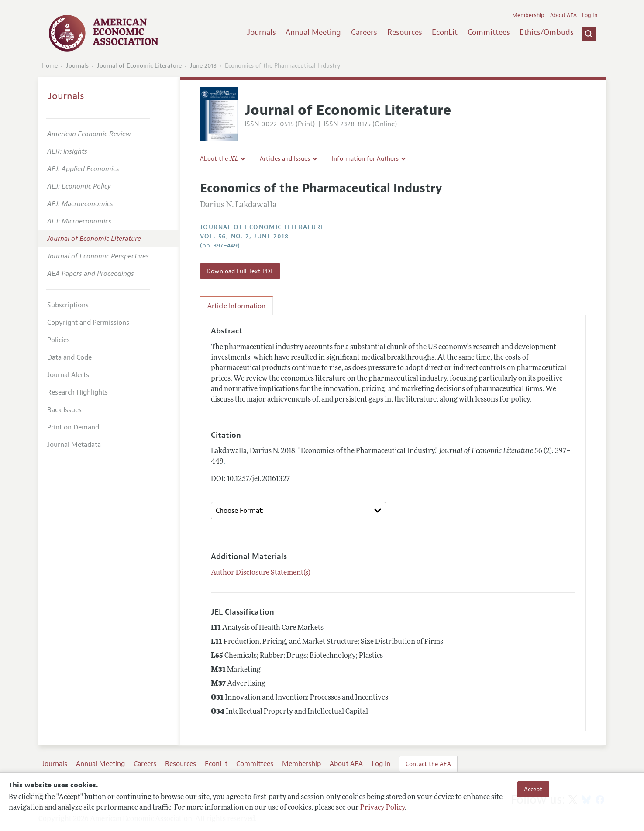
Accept (533, 789)
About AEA (563, 15)
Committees (489, 32)
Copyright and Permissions (88, 323)
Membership (528, 15)
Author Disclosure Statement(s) (261, 573)
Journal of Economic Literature (139, 66)
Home (50, 66)
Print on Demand (73, 427)
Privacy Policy (382, 808)
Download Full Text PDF (240, 271)
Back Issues (64, 410)
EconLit (445, 32)
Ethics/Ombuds (547, 32)
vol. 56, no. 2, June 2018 (244, 236)
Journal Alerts (68, 375)
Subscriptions (68, 305)
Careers (364, 32)
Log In (590, 15)
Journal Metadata (74, 445)
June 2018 (203, 66)
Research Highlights (77, 392)
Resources (405, 32)
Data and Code (69, 357)
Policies (59, 340)
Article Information (236, 306)
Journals (262, 32)
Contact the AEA (428, 764)
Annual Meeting (313, 32)
